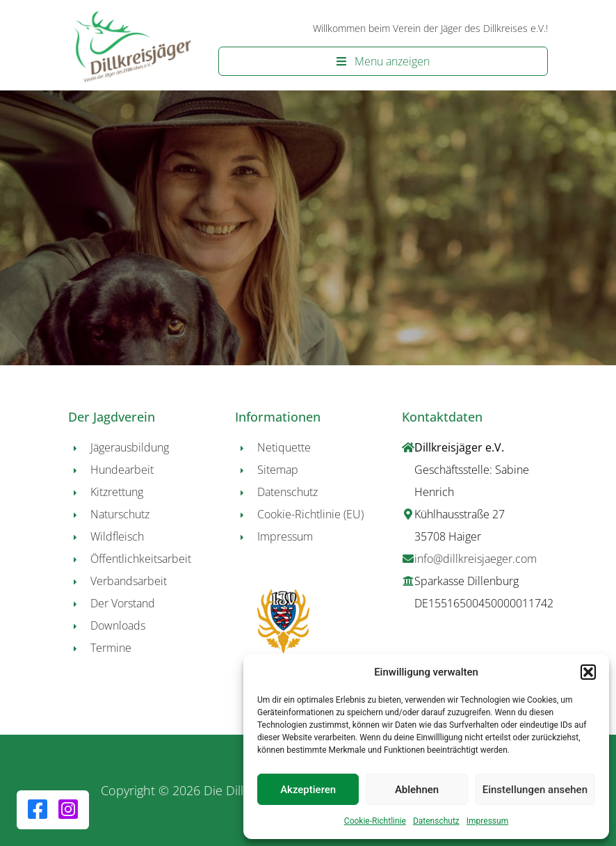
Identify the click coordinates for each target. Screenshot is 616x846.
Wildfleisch (117, 536)
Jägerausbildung (130, 447)
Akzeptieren (308, 790)
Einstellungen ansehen (535, 790)
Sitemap (278, 470)
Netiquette (284, 447)
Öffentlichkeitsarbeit (141, 559)
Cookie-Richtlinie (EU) (310, 514)
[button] (588, 672)
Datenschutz (436, 821)
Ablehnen (417, 790)
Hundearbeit (122, 470)
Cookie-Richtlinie (375, 821)
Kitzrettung (117, 492)
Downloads (118, 625)
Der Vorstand (123, 603)
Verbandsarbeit (129, 581)
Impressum (487, 821)
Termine (111, 648)
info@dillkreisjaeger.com (476, 559)
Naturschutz (120, 514)
